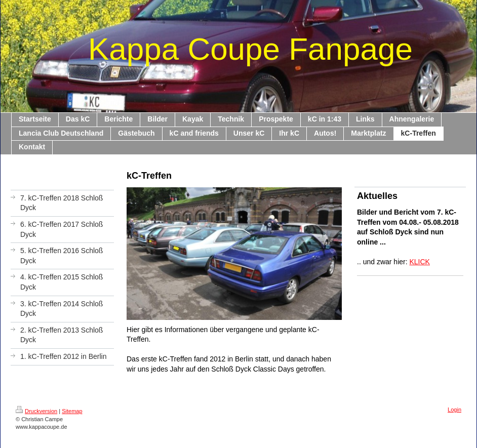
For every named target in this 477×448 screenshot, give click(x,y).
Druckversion (36, 411)
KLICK (420, 262)
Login (454, 410)
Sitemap (72, 411)
